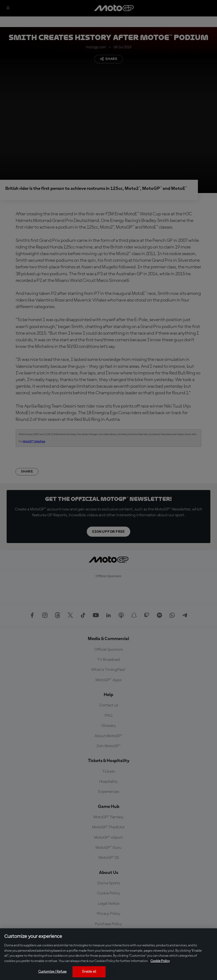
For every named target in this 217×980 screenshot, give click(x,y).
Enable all (89, 972)
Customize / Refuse (52, 972)
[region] (108, 954)
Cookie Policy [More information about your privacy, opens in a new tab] (160, 961)
